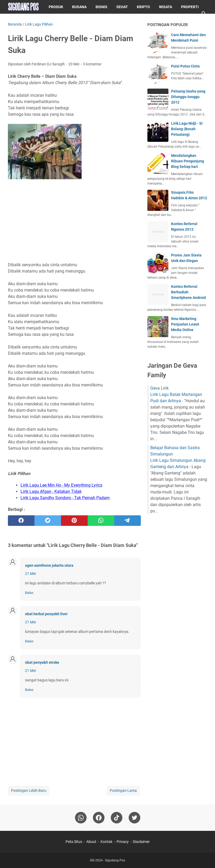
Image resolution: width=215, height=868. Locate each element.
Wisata (166, 7)
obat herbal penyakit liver (46, 614)
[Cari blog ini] (204, 14)
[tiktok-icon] (117, 818)
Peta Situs (74, 842)
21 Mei (30, 574)
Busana (79, 7)
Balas (29, 593)
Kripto (143, 7)
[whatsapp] (101, 521)
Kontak (106, 842)
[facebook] (21, 521)
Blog (35, 21)
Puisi (17, 21)
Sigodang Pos (115, 860)
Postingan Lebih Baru (29, 791)
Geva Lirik (159, 388)
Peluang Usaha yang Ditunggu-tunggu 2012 (188, 97)
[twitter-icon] (134, 818)
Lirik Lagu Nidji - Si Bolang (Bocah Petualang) (187, 129)
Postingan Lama (123, 791)
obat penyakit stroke (42, 662)
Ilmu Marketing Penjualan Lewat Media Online (185, 324)
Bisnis (101, 7)
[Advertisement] (74, 221)
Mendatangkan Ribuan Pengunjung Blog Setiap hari (187, 161)
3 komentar (92, 64)
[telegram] (127, 521)
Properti (190, 7)
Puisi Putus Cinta (185, 66)
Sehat (122, 7)
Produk (56, 7)
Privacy (123, 842)
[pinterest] (74, 521)
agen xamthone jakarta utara (49, 565)
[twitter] (48, 521)
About (91, 842)
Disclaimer (141, 842)
